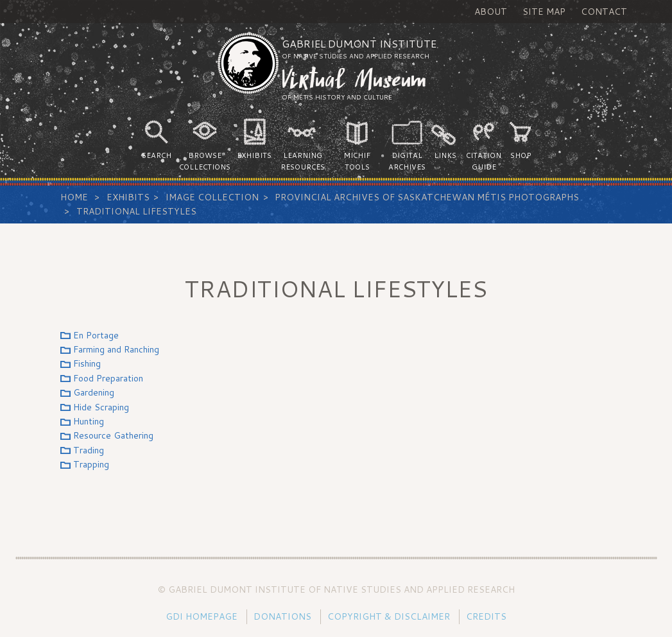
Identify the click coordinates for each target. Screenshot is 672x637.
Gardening (94, 392)
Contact (604, 12)
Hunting (89, 421)
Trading (89, 450)
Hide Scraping (101, 407)
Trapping (91, 464)
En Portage (96, 335)
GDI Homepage (202, 616)
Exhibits (128, 197)
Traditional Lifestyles (136, 211)
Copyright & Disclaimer (389, 616)
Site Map (544, 12)
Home (74, 197)
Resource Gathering (113, 435)
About (491, 12)
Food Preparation (108, 378)
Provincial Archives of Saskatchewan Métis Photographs (427, 197)
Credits (486, 616)
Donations (282, 616)
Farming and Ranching (116, 349)
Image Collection (212, 197)
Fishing (87, 363)
